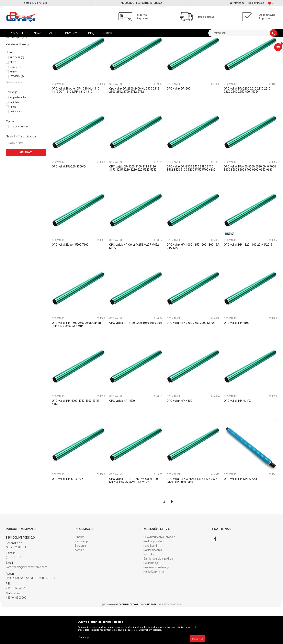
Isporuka (149, 592)
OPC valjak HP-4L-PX (237, 438)
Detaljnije (84, 638)
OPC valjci (58, 121)
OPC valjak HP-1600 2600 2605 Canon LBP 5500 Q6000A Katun (76, 362)
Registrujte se (256, 3)
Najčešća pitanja (154, 609)
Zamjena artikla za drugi (158, 596)
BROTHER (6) (17, 95)
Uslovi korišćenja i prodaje (159, 574)
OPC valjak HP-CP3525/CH (241, 516)
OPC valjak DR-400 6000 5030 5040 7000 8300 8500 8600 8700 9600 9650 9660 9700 (250, 207)
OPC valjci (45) (15, 57)
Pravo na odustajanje (157, 605)
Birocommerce (14, 40)
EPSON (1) (15, 104)
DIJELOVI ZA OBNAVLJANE (77, 40)
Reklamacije (151, 600)
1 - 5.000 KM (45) (19, 164)
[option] (142, 3)
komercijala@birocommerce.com (27, 604)
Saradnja (80, 583)
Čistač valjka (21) (16, 74)
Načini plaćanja (153, 587)
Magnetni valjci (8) (17, 66)
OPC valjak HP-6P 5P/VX (68, 516)
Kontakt (79, 587)
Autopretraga (157, 48)
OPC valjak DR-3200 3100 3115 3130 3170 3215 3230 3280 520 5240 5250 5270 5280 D (133, 207)
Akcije (13, 144)
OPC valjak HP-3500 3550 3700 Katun (191, 360)
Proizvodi (31, 40)
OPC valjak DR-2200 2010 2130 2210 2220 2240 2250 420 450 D (247, 127)
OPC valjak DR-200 (179, 126)
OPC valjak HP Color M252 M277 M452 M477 (134, 284)
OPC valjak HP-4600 (179, 438)
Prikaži (236, 48)
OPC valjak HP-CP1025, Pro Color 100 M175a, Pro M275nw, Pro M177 (134, 518)
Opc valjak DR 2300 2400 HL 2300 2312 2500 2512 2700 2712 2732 (134, 127)
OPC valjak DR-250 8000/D (69, 204)
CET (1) (14, 100)
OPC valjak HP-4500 (122, 438)
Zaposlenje (82, 579)
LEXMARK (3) (17, 114)
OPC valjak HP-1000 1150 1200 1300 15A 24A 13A (193, 284)
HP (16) (14, 109)
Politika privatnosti (155, 579)
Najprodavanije (18, 135)
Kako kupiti (150, 583)
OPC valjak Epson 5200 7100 (70, 282)
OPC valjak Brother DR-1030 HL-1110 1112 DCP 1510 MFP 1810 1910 (76, 127)
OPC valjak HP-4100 (237, 360)
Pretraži (26, 190)
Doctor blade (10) (17, 70)
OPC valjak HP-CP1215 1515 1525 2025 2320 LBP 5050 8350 (192, 518)
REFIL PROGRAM (49, 40)
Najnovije (15, 139)
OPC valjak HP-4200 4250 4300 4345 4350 (75, 440)
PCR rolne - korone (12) (20, 61)
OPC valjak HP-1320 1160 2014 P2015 (248, 282)
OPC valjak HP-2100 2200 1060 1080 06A (136, 360)
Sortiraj (174, 48)
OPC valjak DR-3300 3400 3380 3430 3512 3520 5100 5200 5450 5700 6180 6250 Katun (191, 207)
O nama (80, 574)
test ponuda (16, 149)
